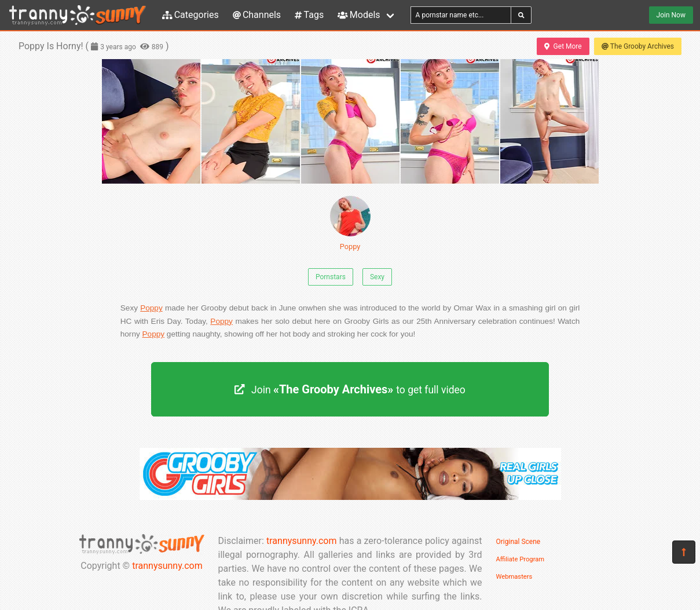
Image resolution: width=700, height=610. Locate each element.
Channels (257, 15)
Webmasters (514, 577)
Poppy (350, 223)
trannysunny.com (167, 566)
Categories (190, 15)
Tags (309, 15)
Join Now (671, 15)
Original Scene (518, 542)
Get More (563, 46)
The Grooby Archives (638, 46)
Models (359, 15)
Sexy (377, 277)
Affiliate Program (521, 559)
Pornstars (331, 277)
